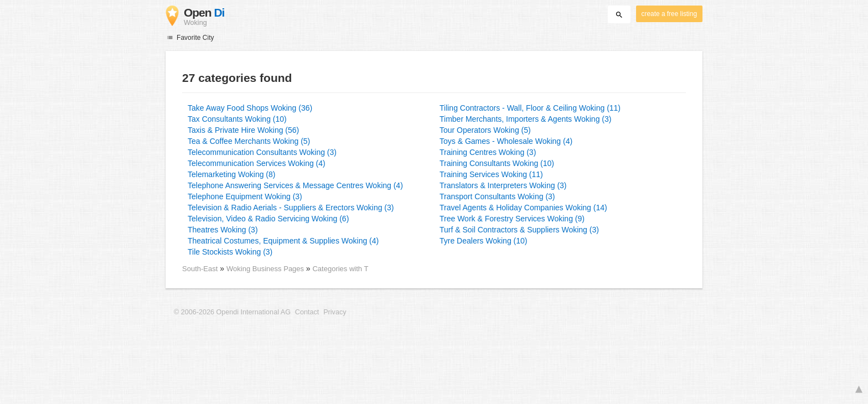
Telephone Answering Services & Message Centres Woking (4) (295, 185)
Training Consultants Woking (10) (497, 163)
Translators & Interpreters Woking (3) (503, 185)
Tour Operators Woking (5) (485, 130)
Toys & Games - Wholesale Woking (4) (506, 141)
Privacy (335, 312)
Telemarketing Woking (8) (231, 174)
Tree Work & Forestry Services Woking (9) (512, 219)
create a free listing (669, 14)
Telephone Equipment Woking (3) (245, 196)
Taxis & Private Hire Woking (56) (243, 130)
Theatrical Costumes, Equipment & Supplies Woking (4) (283, 241)
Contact (307, 312)
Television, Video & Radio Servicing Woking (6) (268, 219)
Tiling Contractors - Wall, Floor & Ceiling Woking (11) (530, 108)
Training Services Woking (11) (491, 174)
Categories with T (340, 269)
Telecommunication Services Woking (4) (257, 163)
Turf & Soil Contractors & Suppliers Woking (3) (519, 230)
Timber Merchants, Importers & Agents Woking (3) (525, 119)
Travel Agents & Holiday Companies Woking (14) (523, 208)
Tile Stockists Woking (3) (230, 252)
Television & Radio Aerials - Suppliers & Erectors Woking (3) (291, 208)
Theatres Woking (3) (223, 230)
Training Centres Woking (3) (488, 152)
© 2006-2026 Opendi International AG (232, 312)
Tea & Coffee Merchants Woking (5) (249, 141)
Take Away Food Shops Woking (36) (250, 108)
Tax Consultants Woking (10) (237, 119)
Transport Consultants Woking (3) (497, 196)
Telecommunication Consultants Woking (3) (262, 152)
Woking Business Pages (266, 269)
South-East (200, 269)
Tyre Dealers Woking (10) (483, 241)
